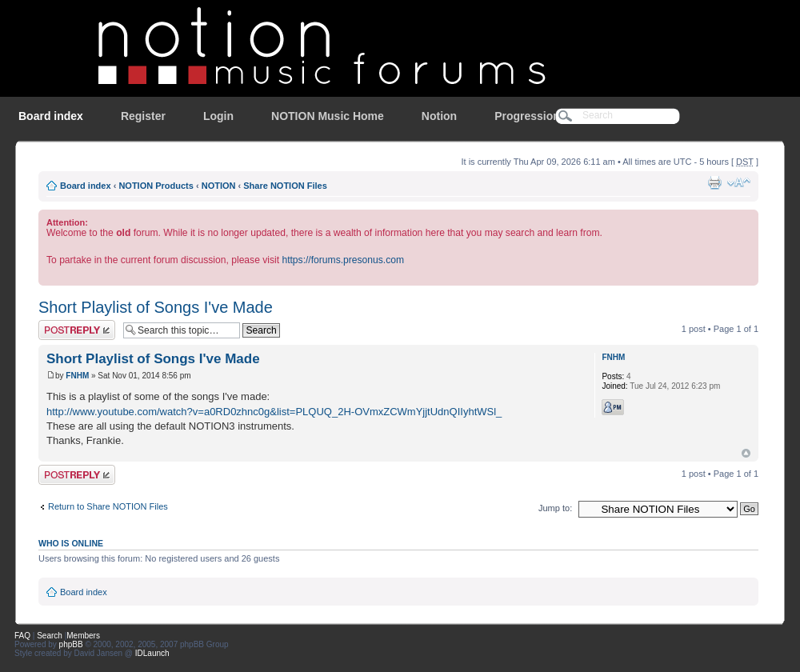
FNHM (77, 376)
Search (50, 636)
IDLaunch (152, 653)
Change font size (739, 182)
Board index (51, 116)
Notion (439, 116)
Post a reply (77, 330)
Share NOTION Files (285, 186)
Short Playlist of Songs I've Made (156, 307)
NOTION (219, 186)
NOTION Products (156, 186)
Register (143, 116)
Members (83, 636)
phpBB (71, 644)
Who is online (71, 543)
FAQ (22, 636)
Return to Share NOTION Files (108, 506)
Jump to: (555, 508)
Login (218, 116)
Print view (714, 182)
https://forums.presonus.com (343, 260)
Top (746, 453)
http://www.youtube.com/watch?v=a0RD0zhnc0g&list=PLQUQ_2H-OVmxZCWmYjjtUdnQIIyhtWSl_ (274, 412)
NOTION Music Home (328, 116)
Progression (527, 116)
